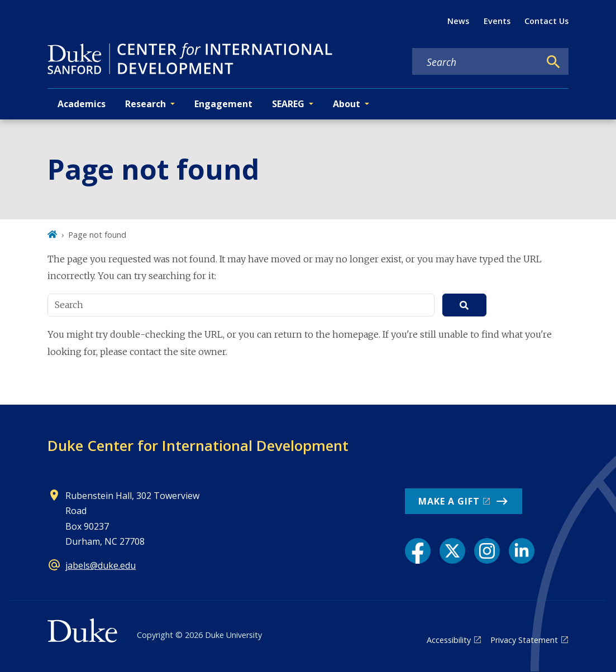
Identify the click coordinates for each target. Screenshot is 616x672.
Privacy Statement (524, 640)
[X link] (452, 551)
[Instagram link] (487, 551)
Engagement (223, 104)
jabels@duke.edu (101, 565)
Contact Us (546, 21)
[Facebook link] (418, 551)
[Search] (553, 62)
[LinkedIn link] (522, 551)
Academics (82, 104)
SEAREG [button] (288, 104)
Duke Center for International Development (198, 445)
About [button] (347, 104)
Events (497, 21)
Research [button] (145, 104)
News (458, 21)
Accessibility (449, 640)
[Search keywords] (476, 62)
